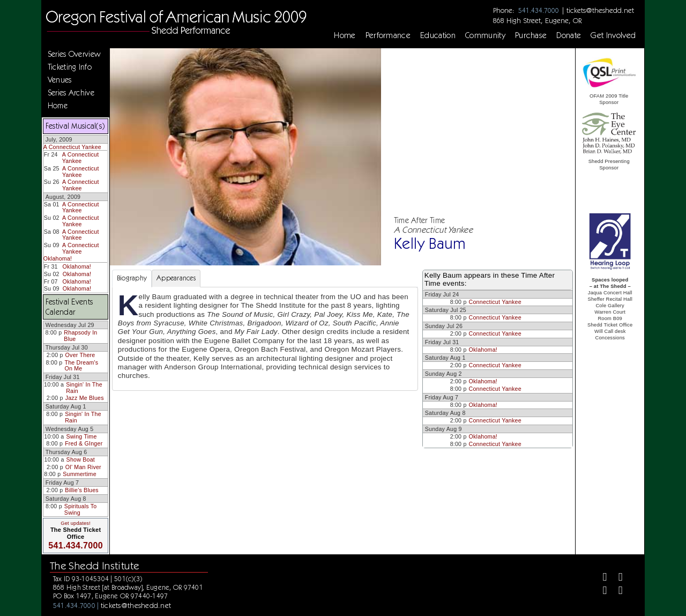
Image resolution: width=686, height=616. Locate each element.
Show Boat (81, 459)
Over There (80, 355)
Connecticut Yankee (495, 302)
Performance (388, 35)
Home (345, 35)
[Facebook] (600, 578)
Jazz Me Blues (85, 398)
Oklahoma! (58, 258)
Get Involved (613, 35)
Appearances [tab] (176, 278)
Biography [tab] (132, 278)
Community (485, 35)
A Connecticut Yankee (72, 147)
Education (438, 35)
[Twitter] (616, 578)
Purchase (531, 35)
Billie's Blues (81, 490)
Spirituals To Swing (81, 509)
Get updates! (76, 523)
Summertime (80, 474)
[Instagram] (600, 592)
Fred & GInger (84, 443)
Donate (569, 35)
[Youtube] (616, 592)
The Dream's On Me (81, 366)
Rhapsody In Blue (80, 336)
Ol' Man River (83, 467)
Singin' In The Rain (84, 388)
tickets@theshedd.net (600, 10)
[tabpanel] (265, 339)
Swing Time (81, 436)
